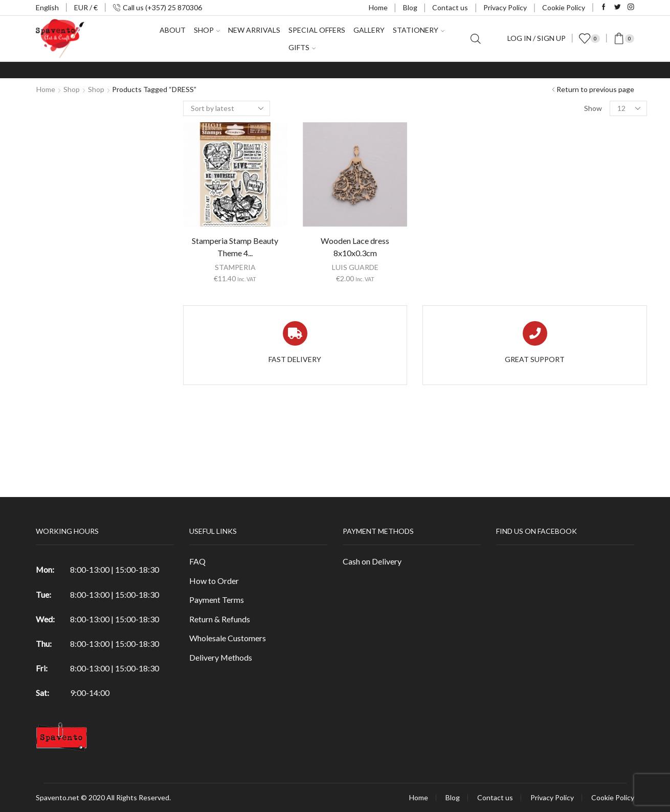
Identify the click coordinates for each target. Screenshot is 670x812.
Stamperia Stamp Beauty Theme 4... (235, 247)
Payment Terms (217, 600)
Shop (207, 30)
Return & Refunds (220, 619)
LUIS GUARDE (355, 267)
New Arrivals (254, 30)
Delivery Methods (221, 657)
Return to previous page (595, 89)
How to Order (214, 581)
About (173, 30)
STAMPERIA (235, 267)
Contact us (450, 7)
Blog (410, 7)
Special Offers (317, 30)
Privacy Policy (505, 7)
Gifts (302, 47)
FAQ (197, 561)
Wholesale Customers (228, 638)
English (47, 7)
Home (378, 7)
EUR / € (86, 7)
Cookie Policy (564, 7)
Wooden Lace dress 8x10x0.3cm (355, 247)
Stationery (419, 30)
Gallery (369, 30)
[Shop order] (227, 108)
